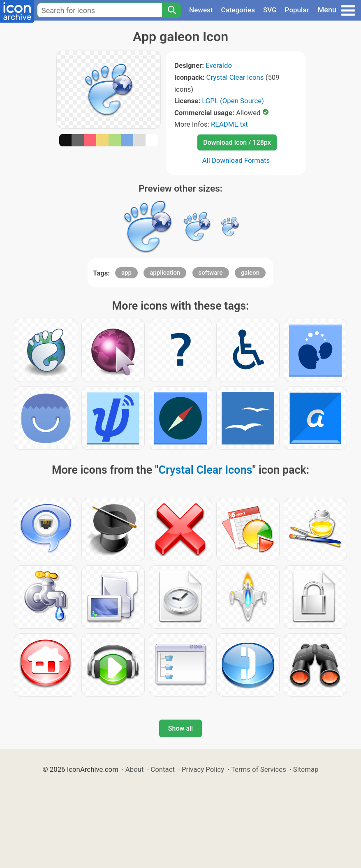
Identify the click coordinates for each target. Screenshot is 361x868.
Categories (238, 10)
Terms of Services (259, 769)
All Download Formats (236, 160)
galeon (250, 273)
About (135, 769)
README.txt (229, 124)
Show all (180, 728)
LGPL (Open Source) (233, 101)
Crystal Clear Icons (235, 77)
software (211, 273)
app (126, 273)
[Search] (171, 10)
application (165, 273)
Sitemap (306, 769)
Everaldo (219, 65)
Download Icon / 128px (237, 142)
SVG (270, 10)
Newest (201, 10)
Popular (297, 10)
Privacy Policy (203, 769)
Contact (163, 769)
